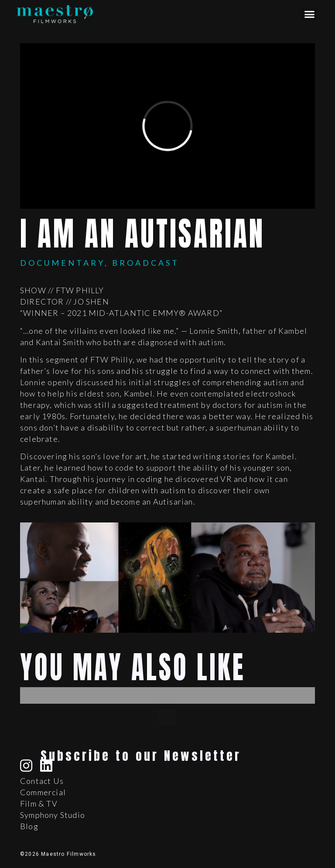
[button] (310, 14)
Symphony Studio (53, 815)
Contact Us (42, 781)
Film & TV (39, 804)
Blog (29, 826)
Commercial (43, 792)
